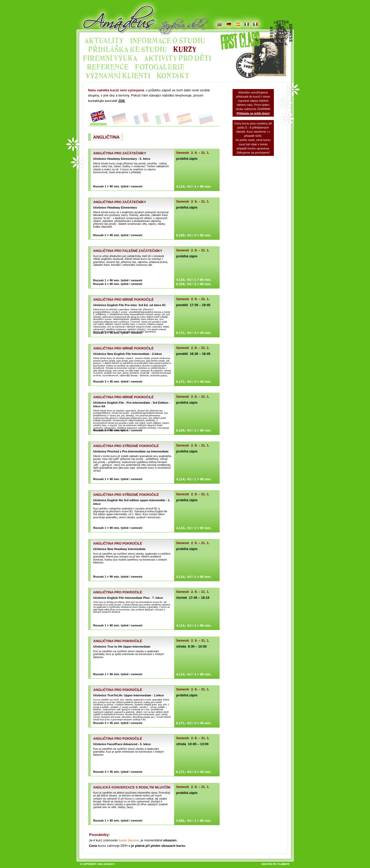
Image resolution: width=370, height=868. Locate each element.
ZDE (122, 101)
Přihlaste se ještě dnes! (253, 113)
